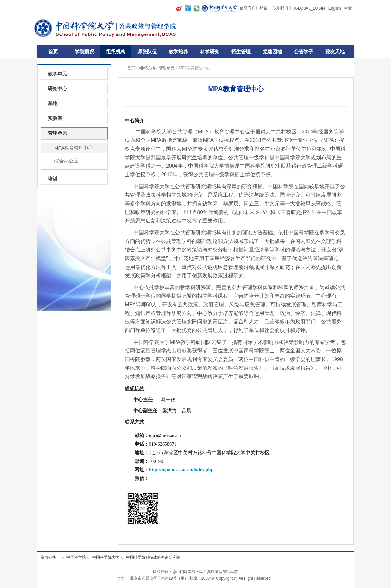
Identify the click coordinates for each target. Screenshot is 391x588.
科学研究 (210, 51)
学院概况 (85, 51)
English (335, 8)
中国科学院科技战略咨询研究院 (153, 557)
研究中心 (57, 88)
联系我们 (280, 8)
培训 (53, 179)
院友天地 (335, 51)
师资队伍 (147, 51)
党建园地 (272, 51)
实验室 (55, 118)
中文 (348, 8)
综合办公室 (66, 161)
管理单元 (167, 68)
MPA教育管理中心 (74, 148)
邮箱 (263, 8)
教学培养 (178, 51)
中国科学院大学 (106, 557)
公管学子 (304, 51)
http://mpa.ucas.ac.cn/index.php (181, 470)
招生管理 (241, 51)
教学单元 (57, 74)
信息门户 (247, 8)
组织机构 (116, 51)
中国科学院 (76, 557)
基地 (53, 103)
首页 (53, 51)
